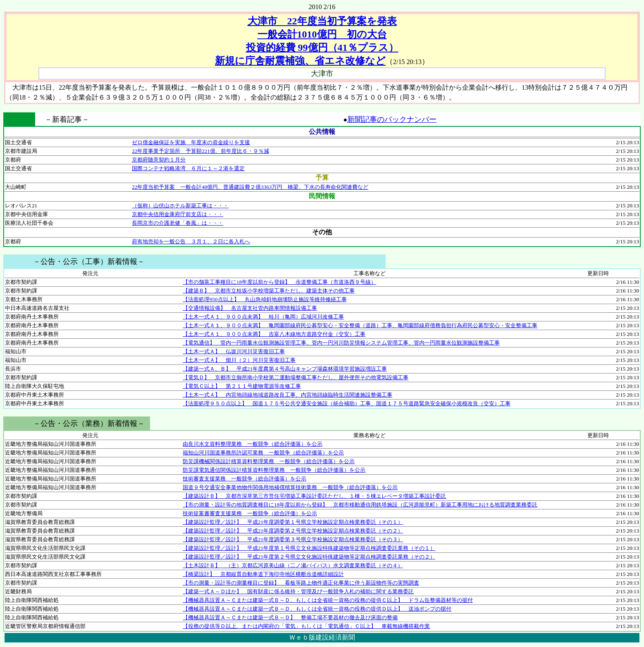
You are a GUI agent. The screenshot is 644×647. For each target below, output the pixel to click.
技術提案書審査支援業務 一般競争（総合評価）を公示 (250, 513)
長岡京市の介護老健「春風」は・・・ (178, 223)
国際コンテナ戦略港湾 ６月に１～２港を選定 (188, 168)
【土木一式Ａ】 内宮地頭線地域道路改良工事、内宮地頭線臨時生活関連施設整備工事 (287, 395)
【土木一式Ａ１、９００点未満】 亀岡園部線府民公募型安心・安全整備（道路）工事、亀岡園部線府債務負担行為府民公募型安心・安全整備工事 (360, 325)
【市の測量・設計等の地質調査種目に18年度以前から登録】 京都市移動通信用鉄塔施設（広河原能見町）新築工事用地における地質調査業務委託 (360, 505)
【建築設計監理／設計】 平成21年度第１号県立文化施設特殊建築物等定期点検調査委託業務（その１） (309, 548)
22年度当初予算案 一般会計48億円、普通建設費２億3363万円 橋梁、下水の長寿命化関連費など (250, 187)
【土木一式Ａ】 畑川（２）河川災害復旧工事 (239, 360)
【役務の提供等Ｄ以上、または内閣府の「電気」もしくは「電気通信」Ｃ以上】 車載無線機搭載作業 (306, 626)
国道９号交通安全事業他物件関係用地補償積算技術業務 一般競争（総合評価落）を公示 (290, 487)
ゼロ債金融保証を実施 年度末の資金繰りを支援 (191, 142)
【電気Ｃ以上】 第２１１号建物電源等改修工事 (242, 386)
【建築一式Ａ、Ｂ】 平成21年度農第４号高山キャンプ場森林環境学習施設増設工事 (285, 369)
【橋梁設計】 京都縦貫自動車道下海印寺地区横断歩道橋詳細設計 (263, 574)
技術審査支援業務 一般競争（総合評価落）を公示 (244, 479)
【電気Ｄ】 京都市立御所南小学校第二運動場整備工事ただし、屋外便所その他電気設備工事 (296, 377)
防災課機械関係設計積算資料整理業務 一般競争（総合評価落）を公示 (269, 461)
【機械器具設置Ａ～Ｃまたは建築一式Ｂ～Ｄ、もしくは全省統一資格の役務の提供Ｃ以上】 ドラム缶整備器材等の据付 (328, 600)
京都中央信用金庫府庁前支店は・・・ (178, 214)
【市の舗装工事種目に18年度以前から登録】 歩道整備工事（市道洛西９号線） (279, 282)
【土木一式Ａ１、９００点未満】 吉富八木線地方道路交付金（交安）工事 (274, 334)
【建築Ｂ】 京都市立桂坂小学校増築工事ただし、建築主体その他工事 (269, 291)
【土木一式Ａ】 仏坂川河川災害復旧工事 (234, 351)
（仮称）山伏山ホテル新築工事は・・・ (180, 206)
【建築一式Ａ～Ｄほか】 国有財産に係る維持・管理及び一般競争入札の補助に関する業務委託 (298, 591)
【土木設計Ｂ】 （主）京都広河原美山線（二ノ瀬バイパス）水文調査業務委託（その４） (293, 565)
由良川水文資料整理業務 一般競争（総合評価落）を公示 (253, 444)
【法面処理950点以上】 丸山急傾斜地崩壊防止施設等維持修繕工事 (265, 299)
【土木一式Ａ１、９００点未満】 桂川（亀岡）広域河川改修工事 (263, 317)
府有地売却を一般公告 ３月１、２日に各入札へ (191, 241)
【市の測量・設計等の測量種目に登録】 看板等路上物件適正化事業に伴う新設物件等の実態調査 (301, 583)
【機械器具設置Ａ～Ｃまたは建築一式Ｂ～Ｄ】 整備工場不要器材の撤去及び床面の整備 (290, 617)
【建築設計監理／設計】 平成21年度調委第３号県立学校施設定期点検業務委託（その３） (293, 539)
